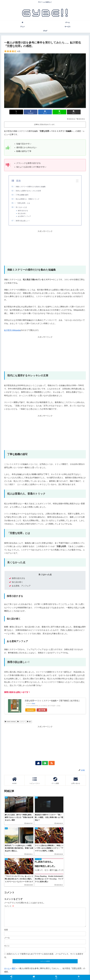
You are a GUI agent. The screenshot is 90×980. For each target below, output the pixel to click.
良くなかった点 (21, 207)
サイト (7, 915)
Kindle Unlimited (10, 722)
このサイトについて (29, 973)
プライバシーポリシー (56, 973)
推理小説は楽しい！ (23, 221)
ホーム (7, 938)
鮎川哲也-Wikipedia (12, 330)
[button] (72, 112)
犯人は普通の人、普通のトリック (28, 199)
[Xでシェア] (18, 112)
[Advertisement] (45, 248)
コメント (9, 872)
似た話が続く (22, 213)
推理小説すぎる (23, 211)
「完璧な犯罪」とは (23, 203)
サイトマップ (70, 973)
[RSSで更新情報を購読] (50, 763)
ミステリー (21, 722)
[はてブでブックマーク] (45, 112)
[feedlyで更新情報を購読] (45, 763)
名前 (6, 899)
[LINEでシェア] (59, 112)
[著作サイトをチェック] (40, 763)
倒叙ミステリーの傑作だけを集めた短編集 (31, 187)
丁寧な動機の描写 (22, 195)
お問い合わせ (42, 973)
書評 (29, 722)
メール (7, 907)
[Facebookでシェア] (31, 112)
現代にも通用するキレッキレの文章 (28, 191)
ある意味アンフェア (24, 216)
